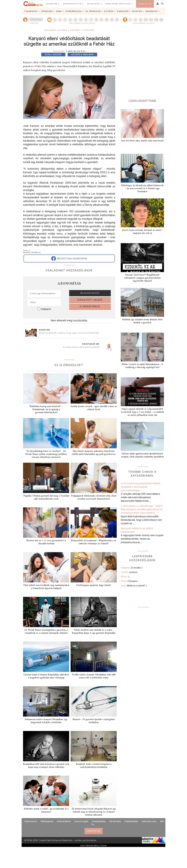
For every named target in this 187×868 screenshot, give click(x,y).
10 (107, 20)
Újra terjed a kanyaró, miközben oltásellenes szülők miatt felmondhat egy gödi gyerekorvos (94, 453)
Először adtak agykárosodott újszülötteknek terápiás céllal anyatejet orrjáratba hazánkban (142, 455)
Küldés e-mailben (82, 54)
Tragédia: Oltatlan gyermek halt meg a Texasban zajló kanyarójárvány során (46, 497)
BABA (59, 11)
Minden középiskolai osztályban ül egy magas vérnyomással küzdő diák (69, 333)
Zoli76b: (130, 572)
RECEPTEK (137, 11)
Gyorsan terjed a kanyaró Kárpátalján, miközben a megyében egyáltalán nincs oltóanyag (46, 676)
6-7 (151, 20)
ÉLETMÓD (109, 11)
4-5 (146, 20)
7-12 (156, 20)
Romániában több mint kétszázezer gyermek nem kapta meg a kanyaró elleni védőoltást (46, 766)
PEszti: (125, 577)
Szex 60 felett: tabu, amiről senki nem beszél (142, 141)
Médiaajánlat (47, 821)
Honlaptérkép (99, 821)
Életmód (75, 30)
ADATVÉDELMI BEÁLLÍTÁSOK (94, 845)
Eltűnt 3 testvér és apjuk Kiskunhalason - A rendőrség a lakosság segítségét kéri (142, 366)
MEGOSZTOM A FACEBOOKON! (69, 258)
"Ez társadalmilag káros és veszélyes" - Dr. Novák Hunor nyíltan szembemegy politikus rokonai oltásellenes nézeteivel (46, 454)
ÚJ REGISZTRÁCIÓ (90, 306)
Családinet (59, 51)
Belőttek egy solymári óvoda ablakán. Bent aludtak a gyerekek (142, 321)
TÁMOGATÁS (145, 4)
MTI (29, 250)
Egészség (89, 30)
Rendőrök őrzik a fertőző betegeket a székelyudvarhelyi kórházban (94, 766)
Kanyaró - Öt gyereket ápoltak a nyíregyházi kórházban (94, 721)
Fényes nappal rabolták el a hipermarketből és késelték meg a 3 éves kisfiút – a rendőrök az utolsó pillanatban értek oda (142, 412)
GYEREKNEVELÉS (74, 11)
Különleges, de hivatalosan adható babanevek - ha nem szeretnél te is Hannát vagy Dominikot (142, 189)
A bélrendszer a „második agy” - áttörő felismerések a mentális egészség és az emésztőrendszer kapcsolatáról (142, 509)
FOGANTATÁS (31, 11)
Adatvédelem (64, 821)
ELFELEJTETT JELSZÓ (90, 300)
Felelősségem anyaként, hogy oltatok (94, 585)
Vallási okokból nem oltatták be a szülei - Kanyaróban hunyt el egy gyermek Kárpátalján (94, 632)
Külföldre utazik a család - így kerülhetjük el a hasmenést (46, 810)
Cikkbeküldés (131, 821)
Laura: (134, 586)
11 (112, 20)
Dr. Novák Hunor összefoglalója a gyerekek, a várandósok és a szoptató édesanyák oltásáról (46, 632)
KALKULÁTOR (94, 4)
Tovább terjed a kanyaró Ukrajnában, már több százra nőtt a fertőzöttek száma (94, 676)
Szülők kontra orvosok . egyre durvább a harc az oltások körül (94, 408)
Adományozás (149, 821)
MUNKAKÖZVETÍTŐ (72, 4)
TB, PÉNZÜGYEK (93, 11)
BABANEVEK (152, 11)
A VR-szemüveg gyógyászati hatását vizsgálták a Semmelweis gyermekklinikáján (140, 487)
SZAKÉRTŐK (52, 4)
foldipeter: (132, 568)
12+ (161, 20)
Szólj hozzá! (53, 54)
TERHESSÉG (47, 11)
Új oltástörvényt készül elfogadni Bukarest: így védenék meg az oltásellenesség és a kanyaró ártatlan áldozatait (94, 812)
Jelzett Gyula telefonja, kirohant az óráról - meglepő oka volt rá (142, 232)
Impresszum (31, 821)
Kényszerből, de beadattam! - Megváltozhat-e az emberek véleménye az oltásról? (94, 542)
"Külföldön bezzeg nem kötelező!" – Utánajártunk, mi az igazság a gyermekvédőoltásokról (46, 409)
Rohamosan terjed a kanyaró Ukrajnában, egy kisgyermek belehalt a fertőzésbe (46, 721)
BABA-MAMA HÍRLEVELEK (118, 4)
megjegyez (46, 309)
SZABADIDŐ (123, 11)
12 (117, 20)
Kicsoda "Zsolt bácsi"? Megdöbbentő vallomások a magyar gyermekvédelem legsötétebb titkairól (142, 278)
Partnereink (115, 821)
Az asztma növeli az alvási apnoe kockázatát (81, 347)
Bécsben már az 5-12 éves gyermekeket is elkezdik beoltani (46, 542)
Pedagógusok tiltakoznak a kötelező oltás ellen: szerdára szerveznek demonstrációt (94, 497)
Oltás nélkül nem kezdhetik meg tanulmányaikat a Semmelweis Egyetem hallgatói (46, 587)
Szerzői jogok (81, 821)
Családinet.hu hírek (56, 30)
